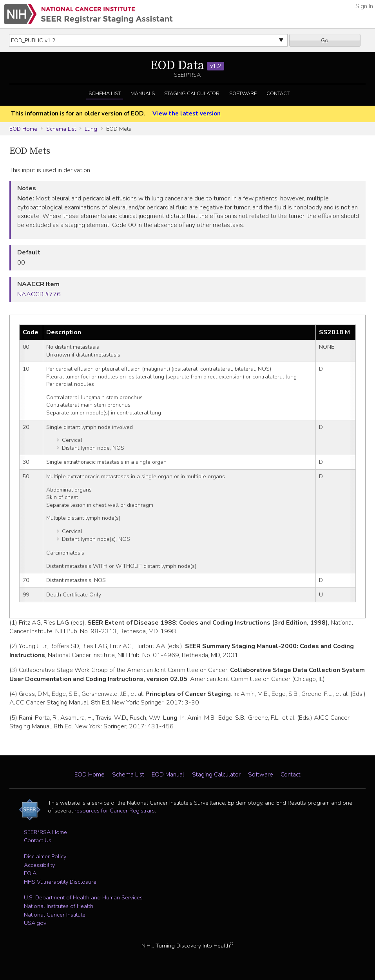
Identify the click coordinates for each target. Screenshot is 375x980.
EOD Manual (168, 775)
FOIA (30, 873)
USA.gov (35, 923)
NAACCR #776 (39, 294)
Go (325, 40)
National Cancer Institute (55, 915)
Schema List (105, 94)
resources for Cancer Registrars (115, 811)
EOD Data (187, 66)
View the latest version (187, 113)
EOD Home (23, 129)
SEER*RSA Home (45, 832)
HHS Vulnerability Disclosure (60, 882)
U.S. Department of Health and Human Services (83, 897)
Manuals (143, 94)
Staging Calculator (192, 94)
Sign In (364, 6)
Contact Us (38, 840)
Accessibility (39, 865)
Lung (91, 129)
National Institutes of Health (59, 906)
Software (243, 94)
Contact (278, 94)
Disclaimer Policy (45, 856)
